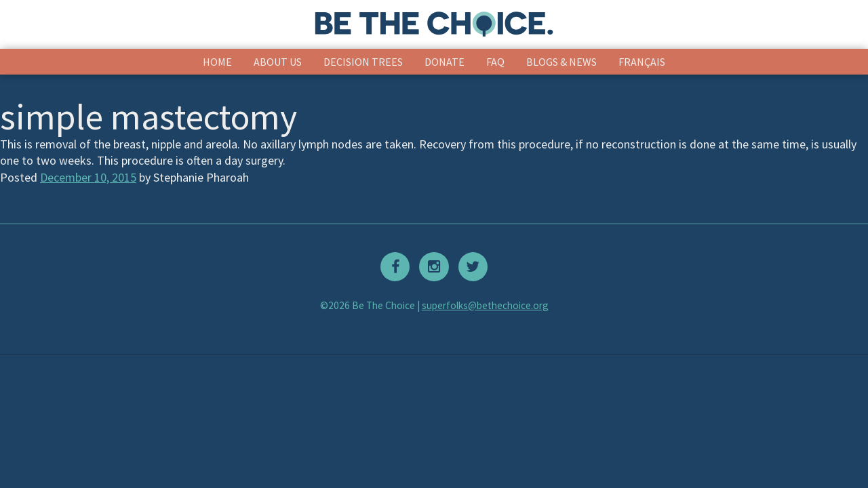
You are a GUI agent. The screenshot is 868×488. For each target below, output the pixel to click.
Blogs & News (561, 62)
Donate (445, 62)
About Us (278, 62)
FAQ (495, 62)
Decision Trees (363, 62)
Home (217, 62)
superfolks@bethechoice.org (485, 305)
